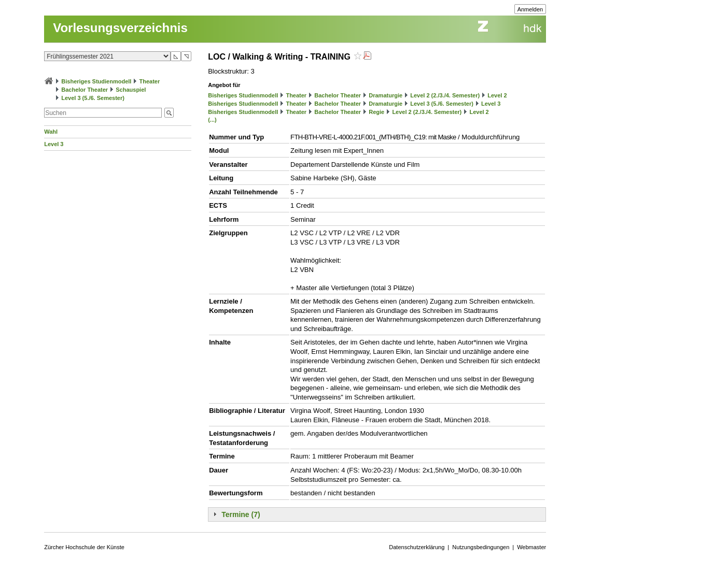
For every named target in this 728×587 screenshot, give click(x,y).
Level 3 (54, 144)
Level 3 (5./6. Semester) (93, 98)
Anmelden (530, 9)
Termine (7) (241, 514)
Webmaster (531, 547)
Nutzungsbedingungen (481, 547)
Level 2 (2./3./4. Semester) (445, 95)
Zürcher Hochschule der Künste (84, 547)
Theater (150, 81)
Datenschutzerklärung (417, 547)
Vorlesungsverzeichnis (120, 28)
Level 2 (497, 95)
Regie (376, 112)
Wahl (51, 132)
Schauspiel (131, 90)
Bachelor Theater (85, 90)
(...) (212, 120)
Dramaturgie (386, 95)
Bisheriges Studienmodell (96, 81)
